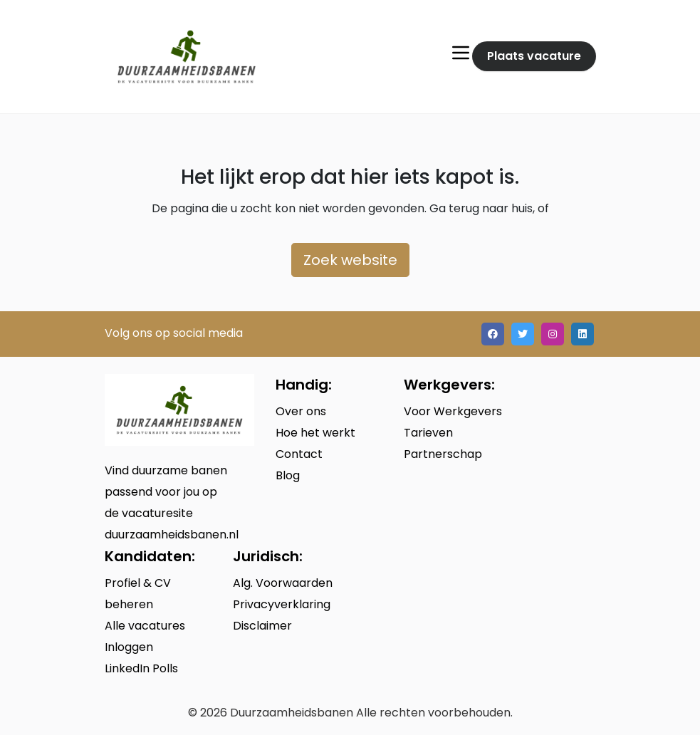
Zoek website (350, 260)
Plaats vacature (534, 56)
